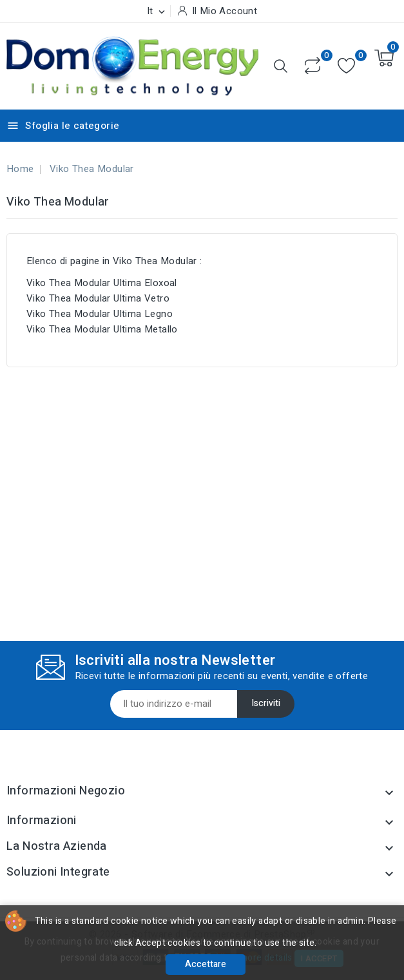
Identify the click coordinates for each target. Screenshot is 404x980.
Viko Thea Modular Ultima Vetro (98, 298)
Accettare (206, 964)
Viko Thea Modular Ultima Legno (100, 314)
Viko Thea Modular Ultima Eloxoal (102, 283)
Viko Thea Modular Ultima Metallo (102, 329)
